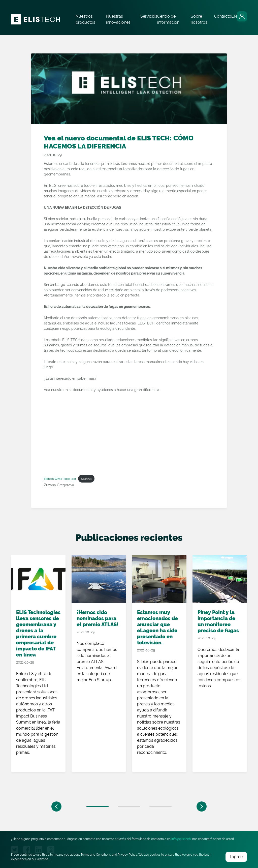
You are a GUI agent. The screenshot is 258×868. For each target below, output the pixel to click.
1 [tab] (98, 807)
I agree (236, 857)
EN (234, 16)
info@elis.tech (181, 839)
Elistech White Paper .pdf (60, 479)
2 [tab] (129, 807)
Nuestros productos (85, 19)
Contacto (223, 16)
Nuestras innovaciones (118, 19)
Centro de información (168, 19)
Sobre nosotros (199, 19)
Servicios (149, 16)
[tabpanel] (38, 669)
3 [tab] (160, 807)
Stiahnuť (86, 479)
